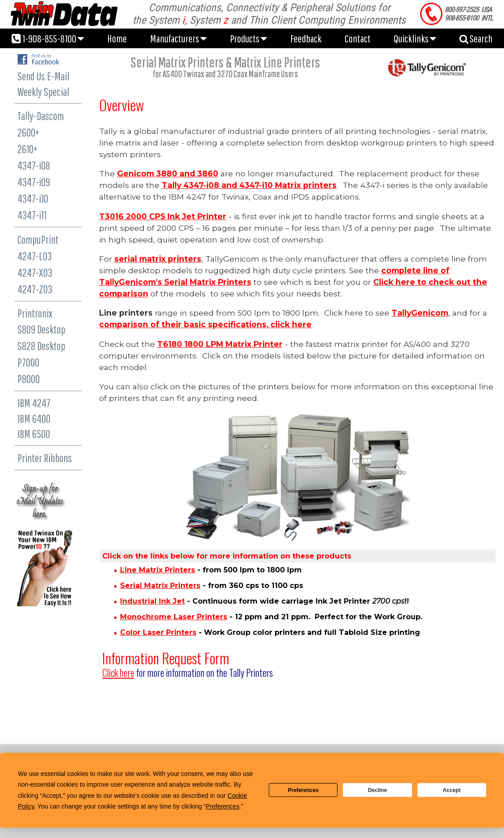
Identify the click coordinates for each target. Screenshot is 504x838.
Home (117, 38)
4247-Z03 (35, 289)
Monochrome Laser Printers (174, 617)
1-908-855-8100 (48, 38)
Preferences (303, 790)
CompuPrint (38, 240)
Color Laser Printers (158, 632)
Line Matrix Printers (158, 570)
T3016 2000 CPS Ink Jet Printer (163, 216)
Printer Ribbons (45, 458)
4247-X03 (35, 273)
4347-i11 (32, 215)
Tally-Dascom (41, 116)
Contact (358, 38)
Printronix (35, 313)
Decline (377, 790)
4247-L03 (35, 256)
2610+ (27, 149)
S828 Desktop (41, 346)
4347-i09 (34, 182)
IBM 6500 (34, 434)
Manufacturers (178, 38)
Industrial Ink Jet (152, 601)
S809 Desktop (41, 329)
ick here (118, 673)
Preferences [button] (223, 806)
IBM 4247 (34, 403)
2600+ (28, 132)
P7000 (28, 362)
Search (476, 38)
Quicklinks (415, 38)
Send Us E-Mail (43, 76)
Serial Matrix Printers (160, 586)
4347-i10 (33, 198)
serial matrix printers (158, 259)
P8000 (29, 379)
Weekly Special (43, 92)
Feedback (306, 38)
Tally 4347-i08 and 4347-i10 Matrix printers (249, 185)
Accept (452, 790)
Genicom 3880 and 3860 (168, 173)
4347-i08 (34, 165)
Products (248, 38)
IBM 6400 (34, 419)
